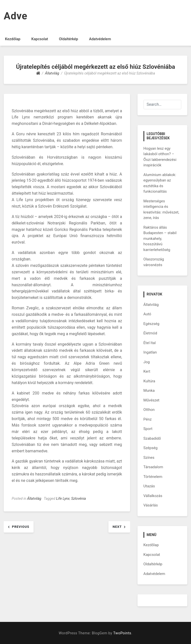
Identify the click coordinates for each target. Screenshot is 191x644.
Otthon (149, 410)
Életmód (150, 333)
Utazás (149, 486)
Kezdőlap (13, 39)
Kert (147, 371)
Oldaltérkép (69, 39)
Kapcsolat (40, 39)
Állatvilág (34, 499)
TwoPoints (122, 633)
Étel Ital (150, 343)
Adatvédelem (100, 39)
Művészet (151, 400)
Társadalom (153, 467)
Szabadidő (152, 438)
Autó (147, 314)
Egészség (151, 324)
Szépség (151, 448)
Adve (16, 16)
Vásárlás (151, 505)
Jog (147, 362)
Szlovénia (78, 499)
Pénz (148, 419)
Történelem (153, 477)
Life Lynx (63, 499)
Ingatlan (150, 352)
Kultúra (149, 381)
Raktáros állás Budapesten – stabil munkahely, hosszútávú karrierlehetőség (160, 239)
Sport (148, 429)
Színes (149, 458)
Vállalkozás (153, 496)
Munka (149, 391)
